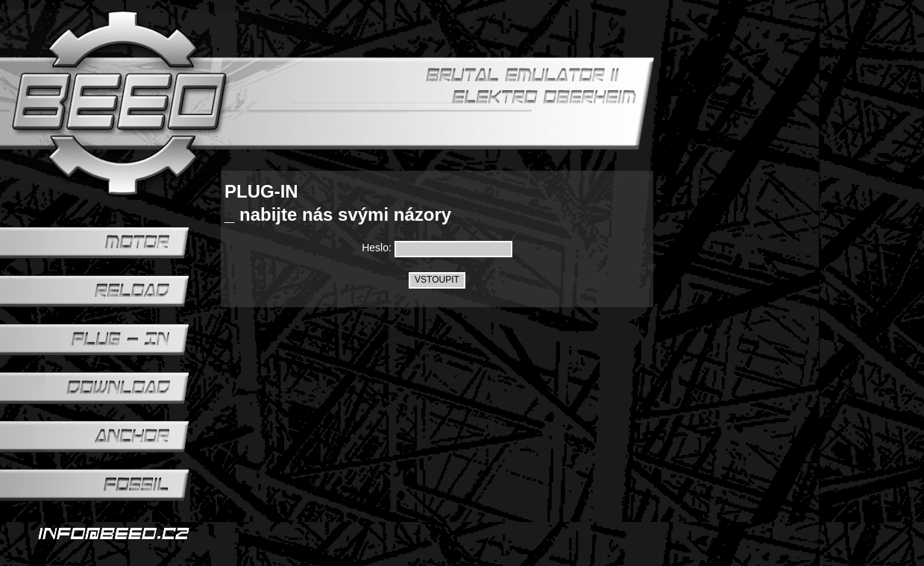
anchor (16, 427)
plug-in (16, 330)
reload (15, 282)
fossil (12, 476)
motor (13, 233)
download (22, 379)
